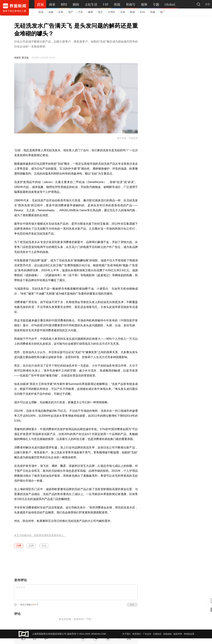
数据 (132, 12)
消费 (19, 546)
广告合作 (147, 634)
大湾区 (111, 12)
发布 (132, 605)
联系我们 (137, 634)
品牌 (31, 546)
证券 (60, 12)
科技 (40, 12)
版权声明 (178, 634)
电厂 (162, 12)
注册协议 (157, 634)
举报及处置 (189, 634)
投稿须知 (167, 634)
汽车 (80, 12)
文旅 (122, 12)
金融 (50, 12)
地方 (100, 12)
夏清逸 (25, 58)
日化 (44, 546)
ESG (142, 12)
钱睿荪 (18, 58)
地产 (70, 12)
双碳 (152, 12)
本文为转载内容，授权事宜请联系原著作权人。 (40, 535)
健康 (90, 12)
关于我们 (126, 634)
